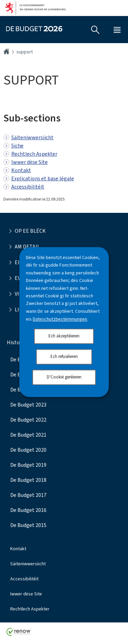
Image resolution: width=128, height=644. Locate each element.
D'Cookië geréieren (64, 377)
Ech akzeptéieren (64, 336)
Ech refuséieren (64, 356)
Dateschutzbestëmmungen (60, 319)
